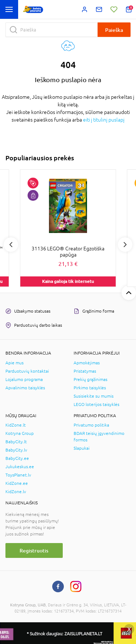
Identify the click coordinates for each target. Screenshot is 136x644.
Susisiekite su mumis (94, 396)
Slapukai (82, 448)
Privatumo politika (91, 425)
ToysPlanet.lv (18, 475)
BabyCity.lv (16, 450)
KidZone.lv (16, 492)
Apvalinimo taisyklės (25, 388)
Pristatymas (85, 371)
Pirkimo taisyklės (90, 388)
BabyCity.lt (16, 442)
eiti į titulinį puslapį (104, 120)
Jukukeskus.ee (20, 467)
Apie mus (15, 363)
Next (125, 245)
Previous (11, 245)
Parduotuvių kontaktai (27, 371)
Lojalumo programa (24, 380)
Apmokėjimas (87, 363)
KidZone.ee (17, 483)
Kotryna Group (20, 433)
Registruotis (34, 550)
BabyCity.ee (17, 458)
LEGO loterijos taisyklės (96, 404)
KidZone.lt (16, 425)
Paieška (114, 30)
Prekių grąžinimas (90, 380)
